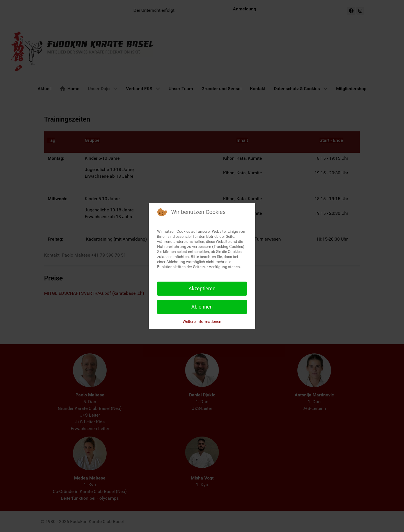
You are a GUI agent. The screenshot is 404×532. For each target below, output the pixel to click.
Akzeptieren (202, 288)
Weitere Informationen (202, 321)
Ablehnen (202, 307)
